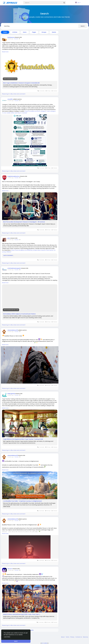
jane (9, 238)
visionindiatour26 (13, 330)
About (63, 637)
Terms (68, 637)
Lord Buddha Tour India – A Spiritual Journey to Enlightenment (23, 501)
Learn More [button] (7, 637)
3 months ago (10, 332)
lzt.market (45, 643)
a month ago (10, 39)
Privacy (72, 637)
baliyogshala (11, 394)
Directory (86, 637)
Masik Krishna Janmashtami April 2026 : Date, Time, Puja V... (22, 614)
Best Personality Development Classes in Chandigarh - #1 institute (24, 222)
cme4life (10, 99)
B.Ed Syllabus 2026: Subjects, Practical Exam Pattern (19, 314)
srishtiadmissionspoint (14, 268)
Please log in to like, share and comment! (14, 94)
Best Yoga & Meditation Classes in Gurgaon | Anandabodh (21, 83)
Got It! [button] (16, 641)
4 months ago (10, 521)
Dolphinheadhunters (14, 176)
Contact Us (79, 637)
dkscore (10, 569)
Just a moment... (8, 255)
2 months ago (10, 101)
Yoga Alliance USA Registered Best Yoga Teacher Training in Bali (23, 439)
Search (83, 26)
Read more (5, 52)
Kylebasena (11, 37)
